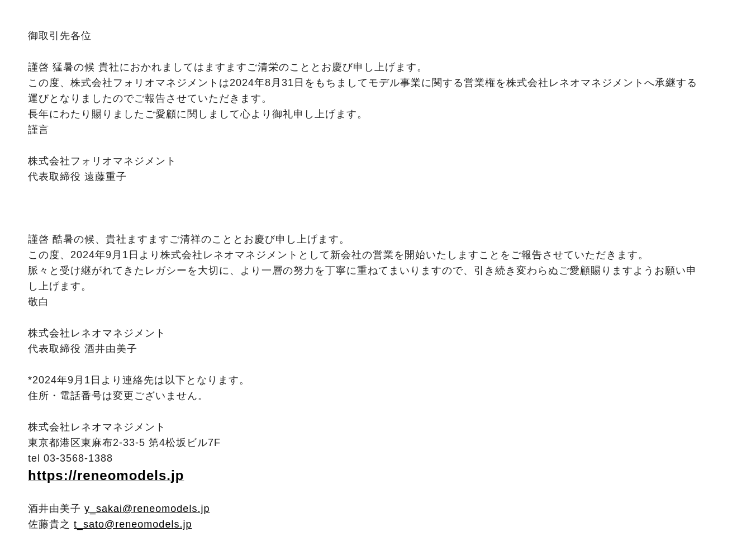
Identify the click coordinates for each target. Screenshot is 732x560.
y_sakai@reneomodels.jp (147, 509)
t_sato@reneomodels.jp (133, 524)
